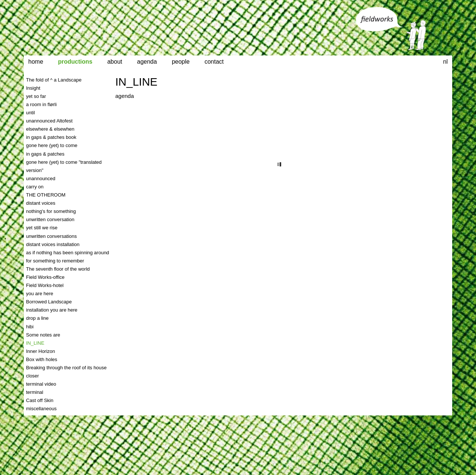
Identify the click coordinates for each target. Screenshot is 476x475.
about (115, 62)
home (36, 62)
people (181, 62)
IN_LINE (136, 82)
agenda (147, 62)
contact (214, 62)
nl (446, 62)
